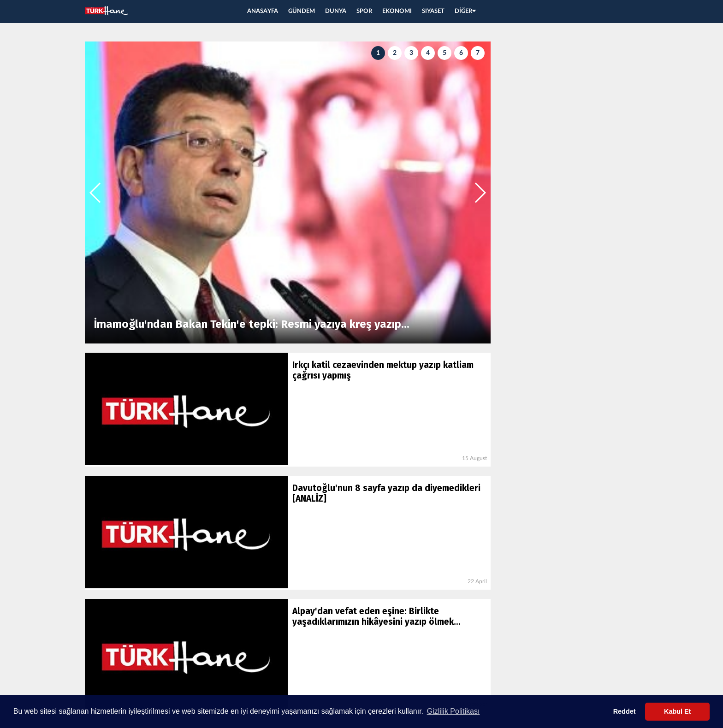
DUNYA (336, 11)
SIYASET (433, 11)
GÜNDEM (302, 11)
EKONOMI (397, 11)
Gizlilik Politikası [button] (453, 711)
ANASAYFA (263, 11)
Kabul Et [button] (677, 711)
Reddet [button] (625, 711)
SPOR (364, 11)
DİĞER (465, 11)
